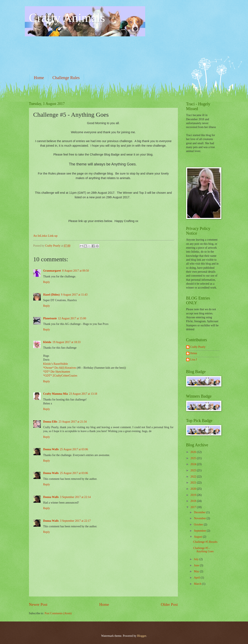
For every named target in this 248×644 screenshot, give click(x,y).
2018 (194, 501)
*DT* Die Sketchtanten (57, 372)
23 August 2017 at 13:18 (83, 394)
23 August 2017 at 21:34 (73, 422)
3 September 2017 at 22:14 (75, 497)
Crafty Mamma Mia (56, 394)
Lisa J (194, 359)
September (200, 531)
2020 (194, 489)
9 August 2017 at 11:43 (74, 295)
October (199, 525)
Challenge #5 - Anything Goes (203, 550)
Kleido (47, 342)
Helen (194, 353)
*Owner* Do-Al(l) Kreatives (60, 368)
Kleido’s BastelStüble (56, 364)
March (198, 584)
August (198, 537)
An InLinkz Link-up (45, 236)
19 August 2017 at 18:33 (67, 342)
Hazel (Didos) (52, 295)
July (196, 559)
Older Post (169, 604)
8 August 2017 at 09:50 (76, 271)
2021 (194, 483)
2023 (194, 470)
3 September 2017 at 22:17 (75, 521)
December (200, 512)
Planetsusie (50, 318)
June (197, 565)
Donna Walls (51, 449)
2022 (194, 477)
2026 (194, 452)
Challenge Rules (66, 78)
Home (39, 78)
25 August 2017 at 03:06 (74, 449)
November (200, 518)
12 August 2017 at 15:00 (72, 318)
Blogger (142, 636)
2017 (194, 507)
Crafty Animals (67, 18)
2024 (194, 464)
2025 (194, 458)
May (197, 571)
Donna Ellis (50, 422)
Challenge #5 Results (205, 542)
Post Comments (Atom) (58, 613)
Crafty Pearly (198, 347)
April (197, 578)
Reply (47, 282)
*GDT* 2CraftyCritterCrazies (60, 376)
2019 (194, 495)
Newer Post (38, 604)
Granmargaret (52, 271)
